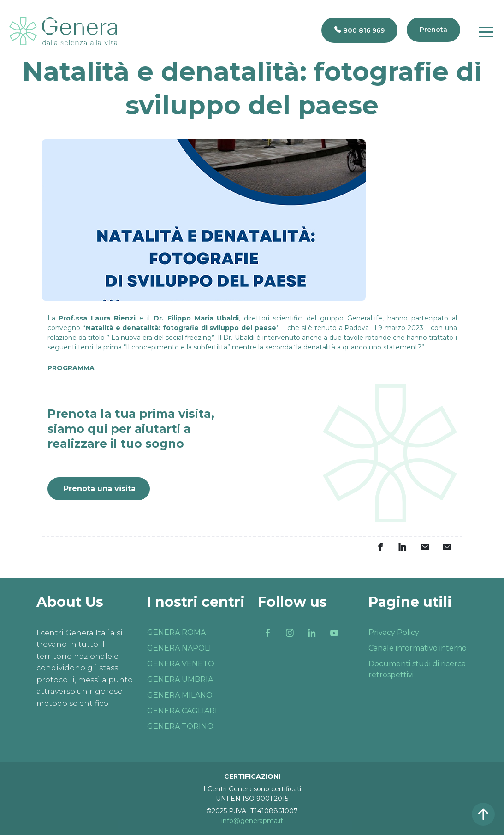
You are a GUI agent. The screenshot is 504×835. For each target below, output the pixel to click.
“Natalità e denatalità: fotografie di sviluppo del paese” (181, 328)
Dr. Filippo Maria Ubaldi (196, 318)
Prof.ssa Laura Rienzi (97, 318)
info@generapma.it (252, 821)
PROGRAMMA (71, 368)
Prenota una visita (100, 489)
